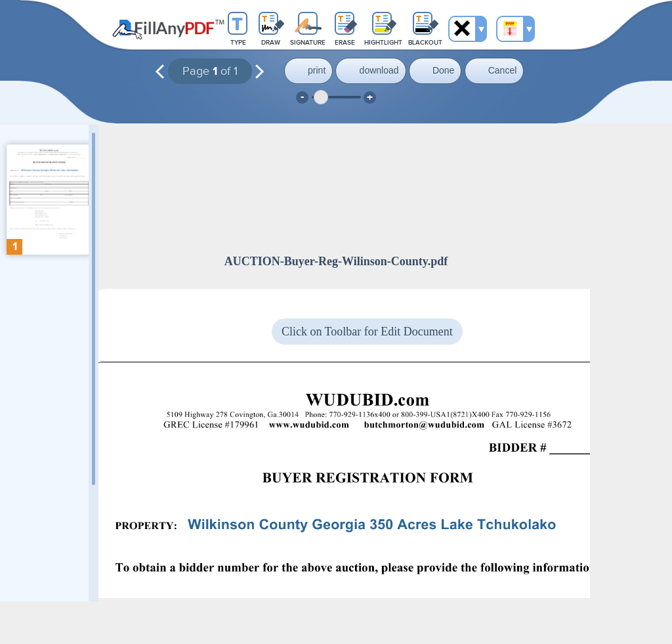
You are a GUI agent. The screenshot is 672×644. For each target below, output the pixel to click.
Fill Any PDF (168, 30)
